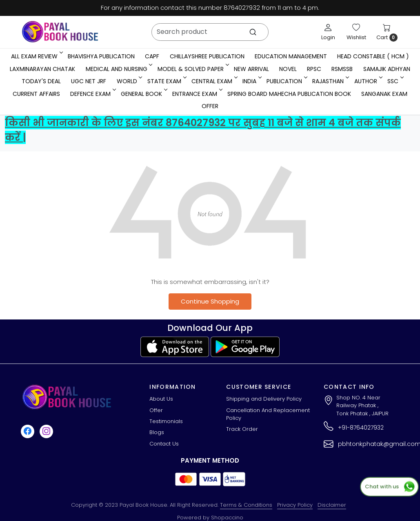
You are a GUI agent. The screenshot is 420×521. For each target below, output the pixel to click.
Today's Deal (41, 81)
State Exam (166, 81)
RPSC (314, 69)
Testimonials (166, 421)
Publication (286, 81)
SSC (395, 81)
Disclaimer (332, 505)
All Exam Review (36, 56)
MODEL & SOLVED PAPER (193, 69)
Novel (288, 69)
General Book (143, 94)
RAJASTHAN (330, 81)
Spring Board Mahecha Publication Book (289, 94)
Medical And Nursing (119, 69)
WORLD (129, 81)
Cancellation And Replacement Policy (268, 414)
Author (368, 81)
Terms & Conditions (246, 505)
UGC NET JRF (89, 81)
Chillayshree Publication (207, 56)
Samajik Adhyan (387, 69)
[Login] (328, 32)
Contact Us (164, 444)
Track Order (242, 429)
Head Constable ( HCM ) (373, 56)
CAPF (152, 56)
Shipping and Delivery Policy (264, 399)
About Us (161, 399)
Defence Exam (92, 94)
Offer (210, 106)
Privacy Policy (295, 505)
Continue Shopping (210, 301)
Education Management (291, 56)
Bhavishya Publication (101, 56)
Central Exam (214, 81)
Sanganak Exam (384, 94)
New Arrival (251, 69)
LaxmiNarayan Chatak (42, 69)
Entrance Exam (197, 94)
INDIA (251, 81)
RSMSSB (342, 69)
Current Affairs (36, 94)
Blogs (157, 432)
